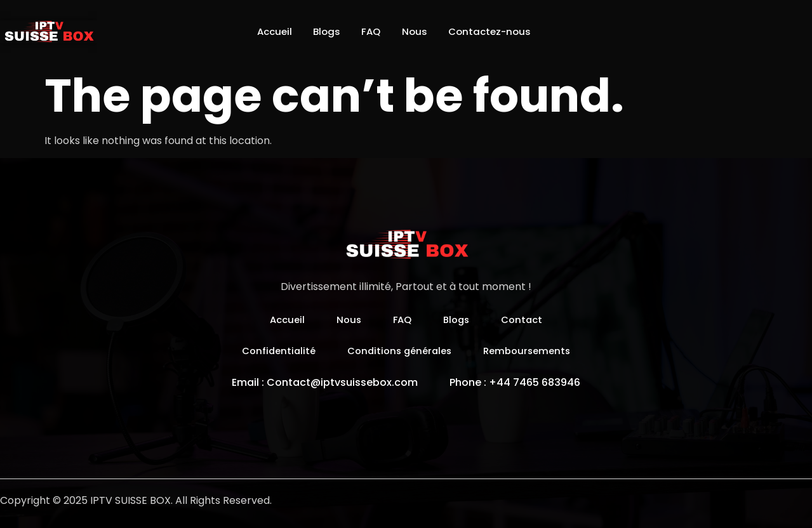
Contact (526, 320)
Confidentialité (273, 351)
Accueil (263, 31)
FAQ (371, 31)
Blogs (321, 31)
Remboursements (532, 351)
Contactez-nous (501, 31)
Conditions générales (399, 351)
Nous (419, 31)
